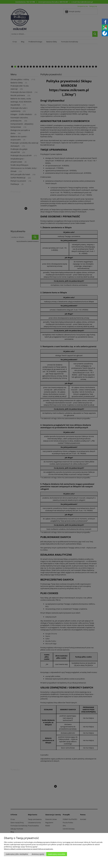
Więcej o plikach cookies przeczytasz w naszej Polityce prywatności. (29, 849)
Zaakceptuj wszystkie (57, 854)
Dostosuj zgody (38, 854)
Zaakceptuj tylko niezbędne (17, 854)
